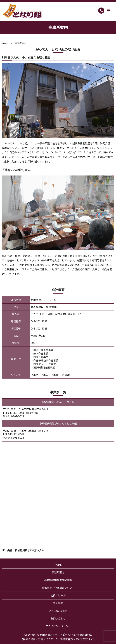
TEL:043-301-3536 (14, 434)
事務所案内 (58, 572)
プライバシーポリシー (58, 626)
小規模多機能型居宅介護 (58, 580)
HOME (5, 43)
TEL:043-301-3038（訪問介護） (21, 413)
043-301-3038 (39, 321)
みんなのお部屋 (58, 611)
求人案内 (58, 603)
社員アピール (58, 595)
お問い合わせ (58, 618)
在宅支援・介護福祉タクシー (58, 588)
